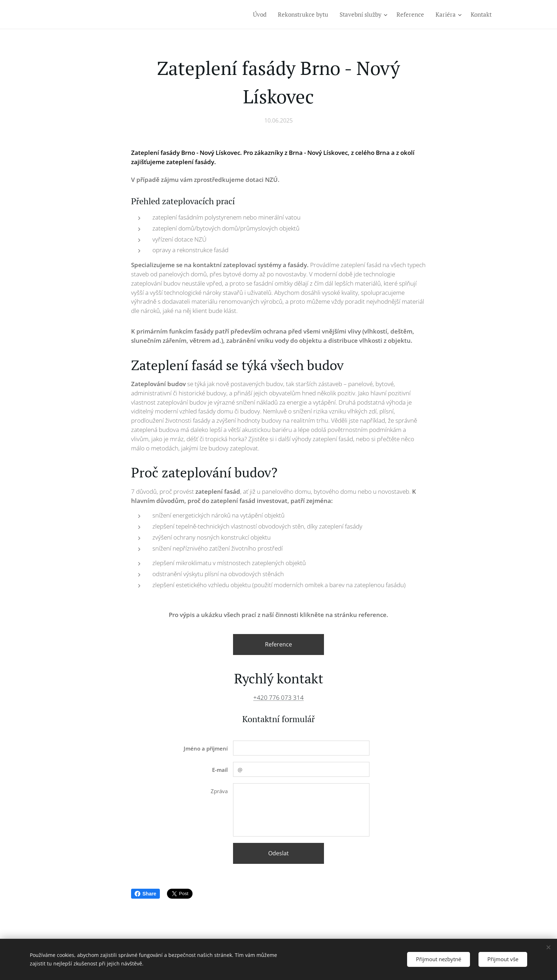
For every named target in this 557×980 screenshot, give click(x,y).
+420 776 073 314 (278, 697)
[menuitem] (262, 15)
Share (145, 894)
